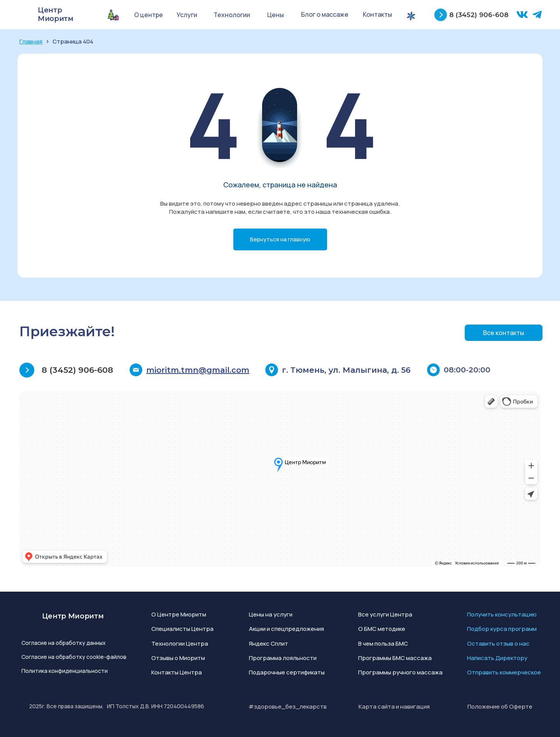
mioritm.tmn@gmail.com (198, 370)
